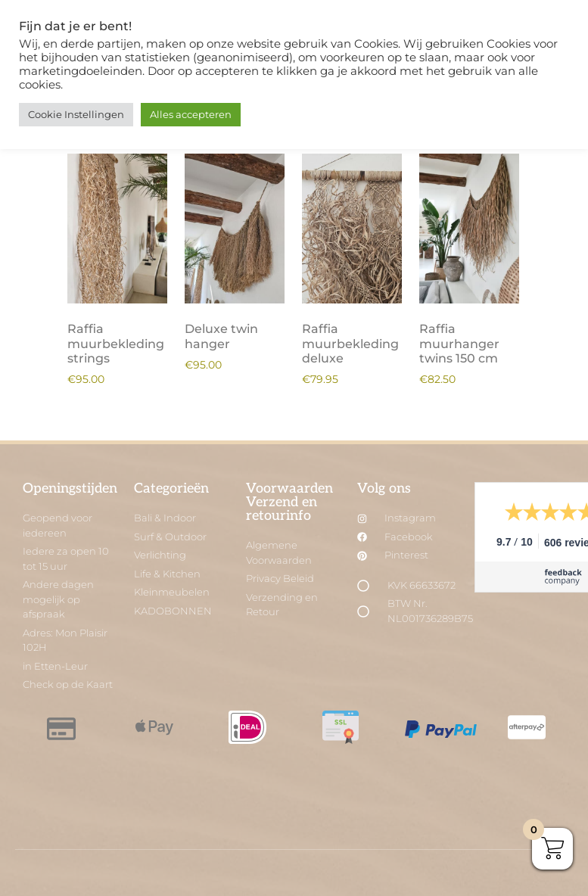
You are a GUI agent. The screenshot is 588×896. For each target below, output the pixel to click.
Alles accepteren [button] (191, 114)
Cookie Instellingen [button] (76, 114)
